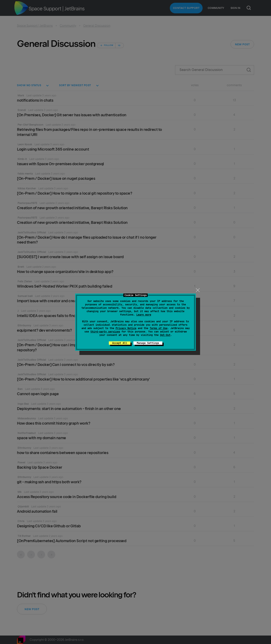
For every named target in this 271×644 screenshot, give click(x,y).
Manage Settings (148, 343)
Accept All (120, 343)
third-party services (105, 332)
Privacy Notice (126, 328)
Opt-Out (165, 335)
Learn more (144, 315)
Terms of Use (159, 328)
